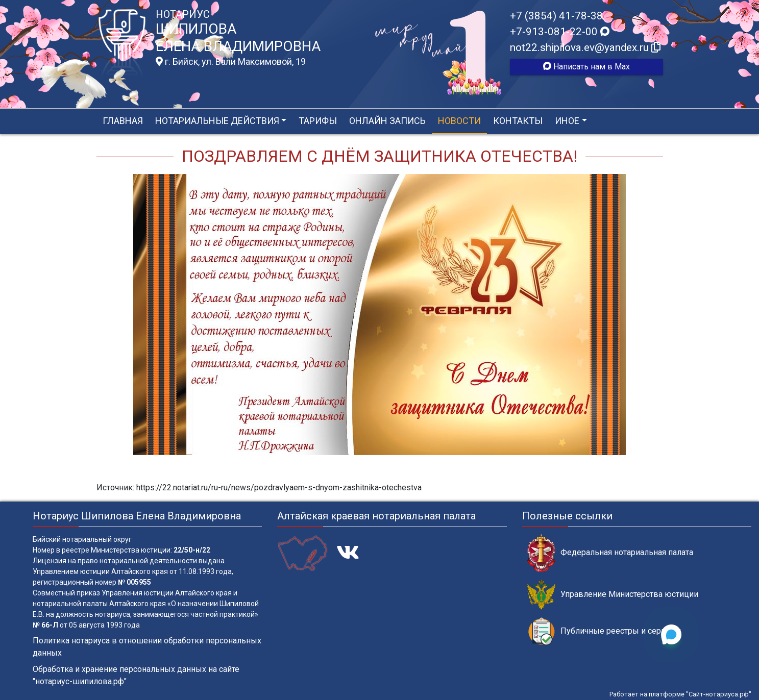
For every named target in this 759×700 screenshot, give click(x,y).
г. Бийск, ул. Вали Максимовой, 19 (231, 62)
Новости (459, 121)
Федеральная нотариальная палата (610, 553)
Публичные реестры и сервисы (604, 631)
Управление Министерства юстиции (613, 595)
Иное (567, 121)
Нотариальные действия (217, 121)
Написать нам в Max (586, 67)
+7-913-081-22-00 (560, 32)
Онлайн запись (387, 121)
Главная (123, 121)
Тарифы (318, 121)
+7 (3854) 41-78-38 (556, 16)
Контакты (518, 121)
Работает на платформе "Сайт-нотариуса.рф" (680, 694)
